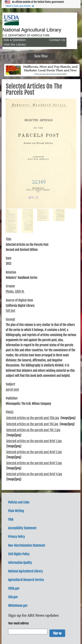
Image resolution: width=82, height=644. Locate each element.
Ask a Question (15, 40)
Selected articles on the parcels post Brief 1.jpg (34, 441)
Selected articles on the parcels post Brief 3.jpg (34, 463)
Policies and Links (19, 502)
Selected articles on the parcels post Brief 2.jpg (34, 452)
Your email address (18, 623)
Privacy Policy (16, 537)
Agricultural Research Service (26, 580)
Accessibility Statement (22, 528)
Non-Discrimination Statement (27, 545)
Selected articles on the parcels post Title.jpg (33, 418)
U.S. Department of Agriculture (26, 35)
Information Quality (20, 563)
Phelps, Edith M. (15, 291)
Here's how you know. (18, 6)
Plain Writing (16, 511)
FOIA (11, 519)
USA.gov (13, 597)
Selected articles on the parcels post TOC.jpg (32, 424)
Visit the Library (15, 44)
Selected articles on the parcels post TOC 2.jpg (33, 430)
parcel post (12, 390)
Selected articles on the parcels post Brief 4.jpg (34, 474)
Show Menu (41, 56)
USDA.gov (14, 588)
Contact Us (57, 40)
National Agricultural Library (32, 30)
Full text (10, 311)
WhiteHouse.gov (18, 606)
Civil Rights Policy (19, 554)
